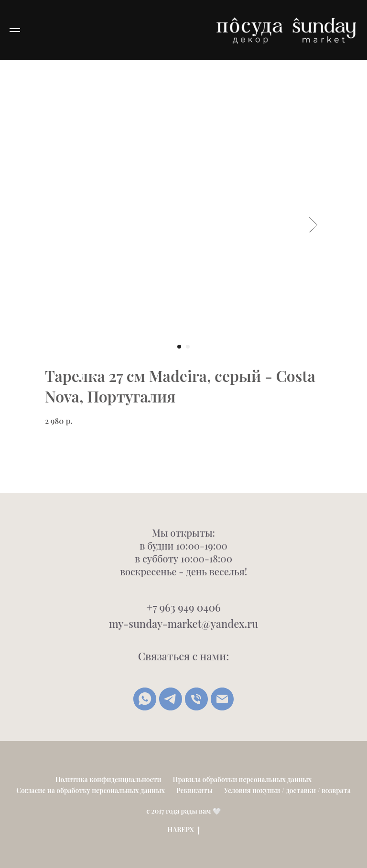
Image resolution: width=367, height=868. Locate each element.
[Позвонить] (196, 699)
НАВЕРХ (183, 830)
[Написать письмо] (222, 699)
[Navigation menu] (15, 30)
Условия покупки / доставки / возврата (287, 790)
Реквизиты (194, 790)
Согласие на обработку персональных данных (91, 790)
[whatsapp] (145, 699)
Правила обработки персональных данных (243, 779)
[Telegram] (171, 699)
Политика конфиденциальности (108, 779)
